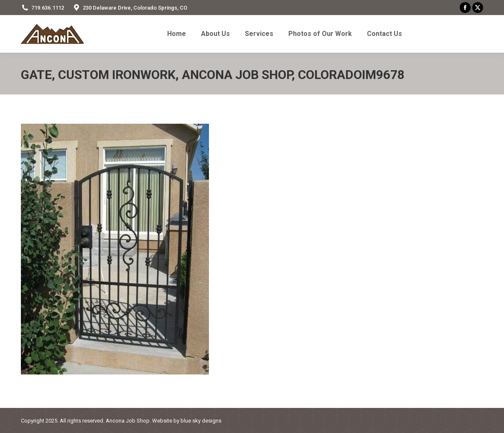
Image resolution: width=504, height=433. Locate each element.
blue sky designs (201, 421)
